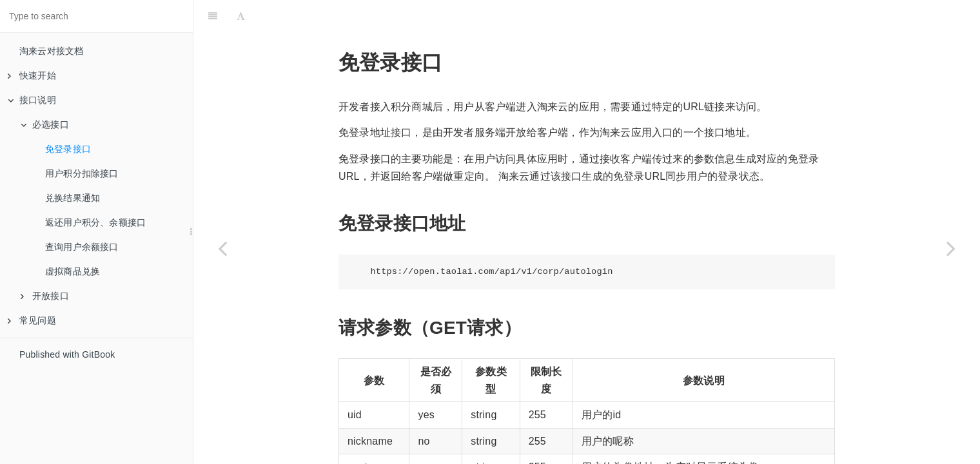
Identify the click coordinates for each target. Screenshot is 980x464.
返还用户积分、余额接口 (95, 222)
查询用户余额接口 (82, 247)
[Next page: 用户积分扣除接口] (951, 248)
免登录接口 (68, 149)
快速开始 (32, 75)
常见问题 (32, 320)
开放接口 (45, 296)
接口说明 (32, 100)
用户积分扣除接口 (82, 173)
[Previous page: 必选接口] (222, 248)
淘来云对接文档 (51, 51)
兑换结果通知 (73, 198)
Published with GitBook (67, 354)
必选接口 (45, 124)
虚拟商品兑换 (73, 271)
